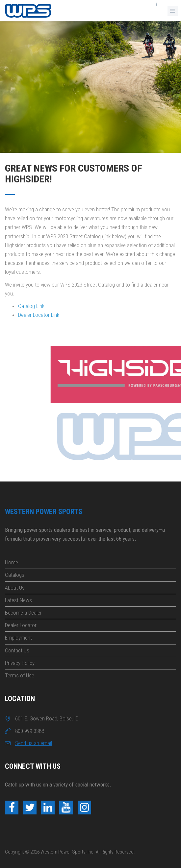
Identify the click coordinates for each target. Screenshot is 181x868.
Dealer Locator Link (39, 315)
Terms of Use (20, 675)
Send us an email (34, 743)
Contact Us (17, 650)
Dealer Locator (21, 625)
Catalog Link (31, 306)
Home (12, 562)
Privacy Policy (20, 663)
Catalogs (15, 575)
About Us (15, 588)
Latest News (18, 600)
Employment (18, 638)
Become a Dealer (23, 613)
